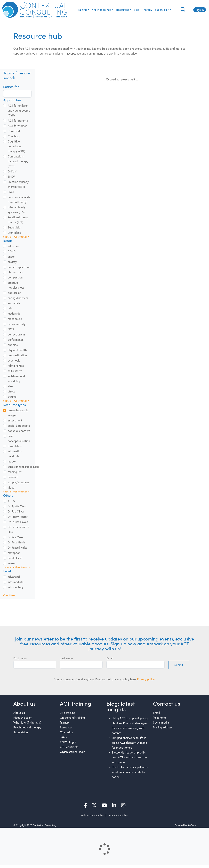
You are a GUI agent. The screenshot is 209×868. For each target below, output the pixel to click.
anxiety (12, 262)
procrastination (17, 355)
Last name (66, 658)
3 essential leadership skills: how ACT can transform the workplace (129, 757)
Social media (161, 722)
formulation (15, 446)
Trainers (65, 722)
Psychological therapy (27, 727)
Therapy (147, 10)
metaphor (14, 553)
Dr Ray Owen (16, 537)
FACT (11, 192)
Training (82, 10)
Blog (137, 10)
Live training (68, 713)
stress (11, 391)
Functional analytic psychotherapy (19, 199)
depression (14, 293)
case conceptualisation (19, 438)
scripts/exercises (18, 482)
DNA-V (12, 171)
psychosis (14, 360)
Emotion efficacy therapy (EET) (18, 184)
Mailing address (163, 727)
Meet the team (23, 718)
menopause (15, 319)
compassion (15, 277)
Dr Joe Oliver (16, 511)
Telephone (159, 718)
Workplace (14, 233)
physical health (17, 350)
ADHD (12, 251)
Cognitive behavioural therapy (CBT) (16, 146)
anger (11, 256)
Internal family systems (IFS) (17, 210)
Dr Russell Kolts (17, 548)
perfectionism (16, 334)
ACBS (11, 501)
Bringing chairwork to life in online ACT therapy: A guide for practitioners (129, 743)
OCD (11, 329)
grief (11, 308)
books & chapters (19, 431)
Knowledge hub (101, 10)
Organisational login (72, 752)
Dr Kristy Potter (18, 517)
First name (20, 658)
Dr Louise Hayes (18, 522)
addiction (14, 246)
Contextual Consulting (44, 825)
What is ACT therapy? (27, 722)
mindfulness (15, 558)
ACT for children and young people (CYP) (19, 110)
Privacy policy (146, 679)
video (11, 487)
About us (19, 713)
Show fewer (22, 237)
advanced (14, 577)
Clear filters (9, 595)
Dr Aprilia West (17, 506)
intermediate (16, 582)
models (12, 461)
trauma (12, 397)
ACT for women (17, 126)
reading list (15, 472)
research (13, 477)
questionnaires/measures (23, 467)
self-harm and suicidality (16, 378)
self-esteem (15, 371)
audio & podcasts (19, 426)
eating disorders (18, 298)
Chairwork (14, 131)
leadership (14, 313)
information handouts (15, 454)
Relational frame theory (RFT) (18, 220)
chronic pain (15, 272)
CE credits (66, 732)
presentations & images (18, 413)
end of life (14, 303)
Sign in (200, 10)
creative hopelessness (16, 285)
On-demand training (72, 718)
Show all (9, 237)
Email (110, 658)
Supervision (162, 10)
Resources (123, 10)
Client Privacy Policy (117, 815)
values (12, 563)
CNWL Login (68, 742)
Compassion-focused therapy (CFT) (18, 161)
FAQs (63, 737)
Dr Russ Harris (16, 542)
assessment (15, 420)
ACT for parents (18, 121)
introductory (16, 587)
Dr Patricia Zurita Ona (18, 529)
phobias (13, 345)
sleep (11, 386)
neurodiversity (17, 324)
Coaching (14, 136)
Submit (179, 665)
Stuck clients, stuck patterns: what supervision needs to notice (130, 772)
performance (16, 340)
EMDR (12, 177)
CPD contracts (69, 747)
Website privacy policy (92, 815)
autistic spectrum (19, 267)
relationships (16, 366)
